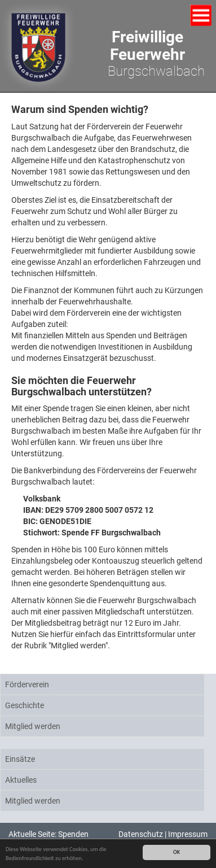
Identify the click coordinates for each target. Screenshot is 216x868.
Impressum (188, 834)
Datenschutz (141, 834)
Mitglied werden (33, 726)
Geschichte (25, 705)
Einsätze (20, 759)
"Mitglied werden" (78, 645)
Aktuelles (21, 780)
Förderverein (27, 684)
